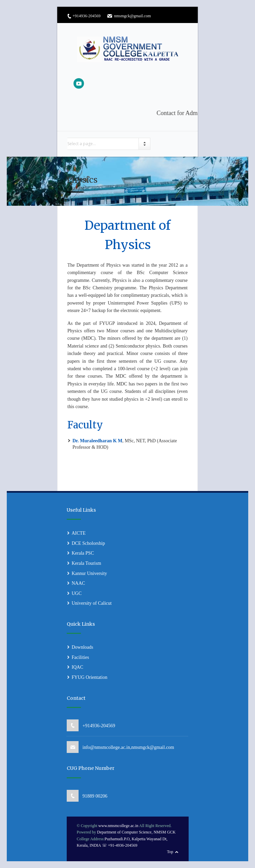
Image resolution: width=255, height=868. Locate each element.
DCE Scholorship (88, 543)
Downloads (83, 647)
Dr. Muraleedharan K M (97, 441)
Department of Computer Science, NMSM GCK (136, 832)
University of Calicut (92, 603)
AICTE (79, 533)
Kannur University (90, 573)
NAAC (79, 583)
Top (170, 852)
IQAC (78, 667)
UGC (77, 593)
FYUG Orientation (90, 677)
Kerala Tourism (87, 563)
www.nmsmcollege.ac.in (118, 826)
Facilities (80, 657)
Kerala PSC (83, 553)
